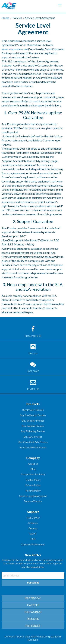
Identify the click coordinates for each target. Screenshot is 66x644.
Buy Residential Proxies (33, 415)
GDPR (33, 534)
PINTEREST (33, 626)
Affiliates (33, 523)
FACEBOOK (33, 598)
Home (6, 18)
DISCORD (33, 619)
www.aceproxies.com (15, 49)
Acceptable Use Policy (33, 474)
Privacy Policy (33, 485)
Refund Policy (33, 491)
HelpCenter (33, 518)
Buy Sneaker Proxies (33, 421)
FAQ (33, 539)
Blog (33, 469)
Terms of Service (33, 501)
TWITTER (33, 605)
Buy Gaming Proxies (33, 426)
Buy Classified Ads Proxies (33, 442)
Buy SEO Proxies (33, 437)
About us (33, 464)
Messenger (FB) (33, 332)
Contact (33, 528)
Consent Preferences (33, 544)
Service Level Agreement (33, 496)
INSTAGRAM (33, 612)
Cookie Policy (33, 480)
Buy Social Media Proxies (33, 447)
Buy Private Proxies (33, 410)
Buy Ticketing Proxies (33, 431)
